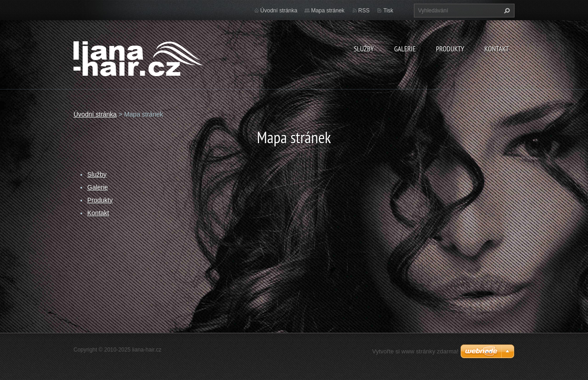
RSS (364, 11)
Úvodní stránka (279, 11)
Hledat (506, 11)
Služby (364, 49)
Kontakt (497, 49)
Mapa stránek (328, 11)
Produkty (450, 49)
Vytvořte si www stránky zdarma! (415, 351)
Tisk (388, 11)
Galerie (405, 49)
